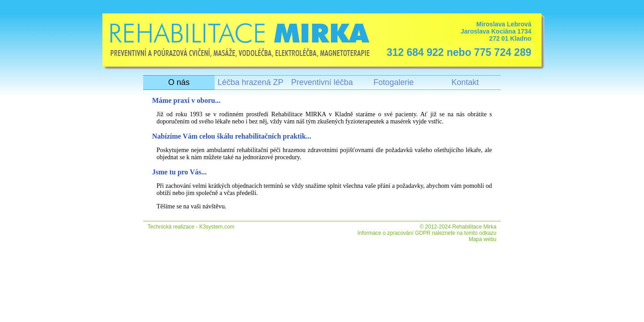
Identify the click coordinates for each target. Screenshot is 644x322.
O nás (179, 82)
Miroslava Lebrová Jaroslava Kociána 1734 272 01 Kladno (456, 40)
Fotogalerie (394, 82)
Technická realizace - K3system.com (191, 227)
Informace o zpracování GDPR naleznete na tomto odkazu (427, 233)
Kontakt (465, 82)
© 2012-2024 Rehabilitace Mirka (458, 227)
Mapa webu (483, 239)
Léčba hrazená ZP (250, 82)
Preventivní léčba (322, 82)
